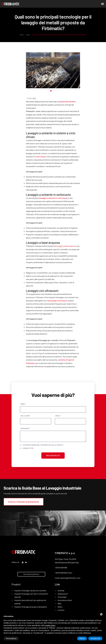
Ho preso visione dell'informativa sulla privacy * (43, 445)
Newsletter (28, 448)
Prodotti (16, 584)
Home (22, 35)
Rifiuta (82, 638)
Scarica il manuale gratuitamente (24, 502)
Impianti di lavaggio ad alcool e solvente (30, 590)
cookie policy (50, 625)
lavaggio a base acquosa (66, 246)
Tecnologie (62, 597)
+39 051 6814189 (61, 568)
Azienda (61, 590)
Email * (58, 416)
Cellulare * (25, 416)
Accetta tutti (95, 638)
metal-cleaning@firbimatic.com (68, 578)
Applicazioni (63, 594)
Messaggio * (25, 428)
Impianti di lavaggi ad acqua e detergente (31, 607)
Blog (28, 35)
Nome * (23, 404)
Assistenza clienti (65, 600)
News (60, 607)
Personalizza (11, 638)
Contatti (61, 610)
